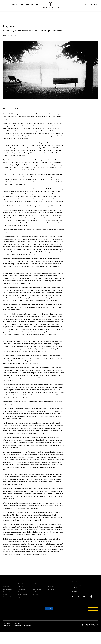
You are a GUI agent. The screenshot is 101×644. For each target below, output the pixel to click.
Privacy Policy (17, 624)
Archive (5, 581)
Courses (14, 4)
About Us (51, 584)
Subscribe (93, 609)
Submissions (52, 589)
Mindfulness (6, 587)
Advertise (51, 587)
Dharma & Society (8, 592)
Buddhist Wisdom (8, 589)
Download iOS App (38, 594)
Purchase (35, 584)
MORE (19, 581)
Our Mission (30, 4)
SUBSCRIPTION (37, 581)
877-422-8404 (76, 588)
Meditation (6, 584)
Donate (39, 4)
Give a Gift (36, 587)
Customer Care (37, 589)
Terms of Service (6, 624)
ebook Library (22, 584)
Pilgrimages (21, 597)
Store (21, 4)
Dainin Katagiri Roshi (10, 35)
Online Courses (22, 594)
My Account (36, 592)
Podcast (5, 594)
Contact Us (76, 581)
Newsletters (21, 589)
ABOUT (50, 581)
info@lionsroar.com (77, 585)
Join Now (94, 4)
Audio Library (22, 587)
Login (86, 4)
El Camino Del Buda (8, 597)
